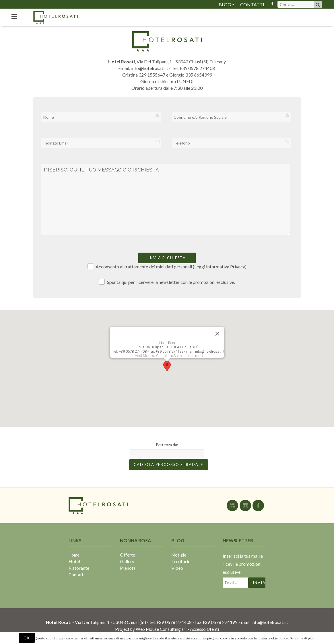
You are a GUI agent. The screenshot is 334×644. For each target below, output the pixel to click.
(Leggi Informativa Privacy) (220, 267)
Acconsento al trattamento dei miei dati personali (167, 266)
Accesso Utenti (204, 629)
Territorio (181, 561)
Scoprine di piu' (302, 638)
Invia (259, 583)
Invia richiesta (167, 258)
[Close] (218, 334)
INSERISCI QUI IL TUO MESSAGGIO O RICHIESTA (166, 199)
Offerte (128, 555)
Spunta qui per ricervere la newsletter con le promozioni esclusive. (167, 282)
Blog (225, 4)
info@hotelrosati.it (150, 68)
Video (177, 568)
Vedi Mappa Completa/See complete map (169, 356)
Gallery (127, 561)
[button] (167, 366)
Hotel (74, 561)
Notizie (179, 555)
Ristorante (79, 568)
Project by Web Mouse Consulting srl (151, 629)
